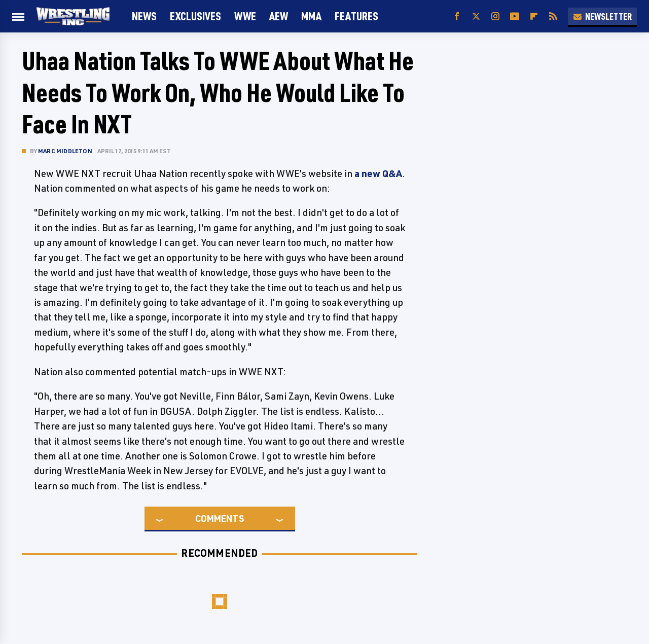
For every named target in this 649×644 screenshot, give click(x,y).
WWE (245, 16)
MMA (311, 16)
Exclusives (195, 16)
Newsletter (602, 16)
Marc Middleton (65, 151)
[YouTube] (515, 16)
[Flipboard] (534, 16)
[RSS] (553, 16)
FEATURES (356, 16)
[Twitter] (476, 16)
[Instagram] (495, 16)
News (144, 16)
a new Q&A (378, 173)
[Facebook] (457, 16)
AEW (279, 16)
